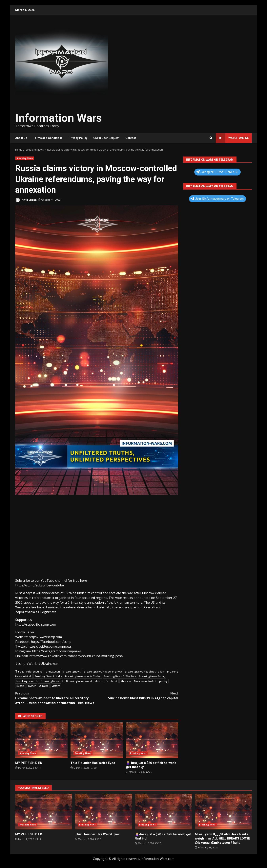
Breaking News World (79, 681)
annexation (53, 672)
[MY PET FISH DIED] (38, 768)
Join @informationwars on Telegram (217, 199)
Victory (56, 686)
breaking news (72, 672)
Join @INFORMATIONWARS (217, 172)
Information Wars (59, 118)
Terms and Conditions (48, 138)
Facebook (112, 681)
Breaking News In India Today (83, 676)
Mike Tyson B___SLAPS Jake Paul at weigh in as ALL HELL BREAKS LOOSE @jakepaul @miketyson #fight (223, 812)
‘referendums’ (34, 672)
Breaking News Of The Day (120, 676)
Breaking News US (52, 681)
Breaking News (25, 158)
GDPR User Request (106, 138)
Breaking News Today (152, 676)
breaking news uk (27, 681)
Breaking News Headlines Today (144, 672)
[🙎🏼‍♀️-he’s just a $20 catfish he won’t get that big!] (149, 772)
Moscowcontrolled (145, 681)
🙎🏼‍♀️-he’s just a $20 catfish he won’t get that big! (152, 740)
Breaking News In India (48, 676)
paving (163, 681)
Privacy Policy (78, 138)
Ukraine (44, 686)
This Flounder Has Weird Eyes (97, 740)
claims (99, 681)
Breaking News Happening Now (103, 672)
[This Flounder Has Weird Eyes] (94, 768)
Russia (21, 686)
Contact (131, 138)
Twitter (32, 686)
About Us (21, 138)
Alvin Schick (26, 200)
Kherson (126, 681)
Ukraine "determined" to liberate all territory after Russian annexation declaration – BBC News (56, 698)
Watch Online (232, 138)
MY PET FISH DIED (41, 740)
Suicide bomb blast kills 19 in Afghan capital (138, 696)
